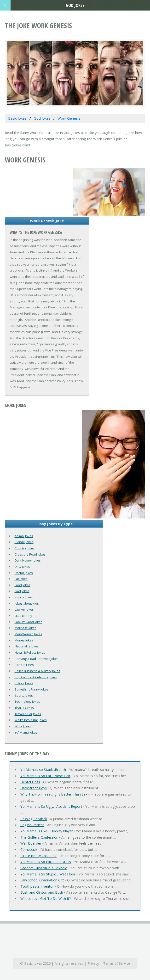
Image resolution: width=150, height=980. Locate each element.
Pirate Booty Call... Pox (38, 856)
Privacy (93, 963)
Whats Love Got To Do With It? (46, 898)
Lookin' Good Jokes (29, 622)
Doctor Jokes (24, 573)
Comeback (29, 849)
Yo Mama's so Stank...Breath (43, 769)
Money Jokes (24, 640)
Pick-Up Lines (24, 665)
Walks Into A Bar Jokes (31, 720)
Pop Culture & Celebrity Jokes (36, 677)
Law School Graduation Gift (42, 880)
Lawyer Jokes (24, 609)
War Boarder (31, 843)
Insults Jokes (24, 597)
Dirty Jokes (22, 567)
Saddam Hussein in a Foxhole (44, 868)
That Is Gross (24, 708)
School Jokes (24, 683)
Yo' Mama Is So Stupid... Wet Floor (48, 874)
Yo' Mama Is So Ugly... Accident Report (51, 806)
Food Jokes (23, 585)
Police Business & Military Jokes (37, 671)
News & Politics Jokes (30, 652)
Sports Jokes (24, 696)
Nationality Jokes (27, 646)
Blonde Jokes (24, 542)
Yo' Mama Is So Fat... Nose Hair (45, 776)
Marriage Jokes (26, 628)
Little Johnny (23, 616)
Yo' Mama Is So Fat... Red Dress (46, 862)
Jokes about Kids (27, 603)
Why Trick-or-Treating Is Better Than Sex (54, 794)
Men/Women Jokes (28, 634)
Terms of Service (117, 963)
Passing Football (34, 819)
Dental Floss (30, 782)
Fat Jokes (21, 579)
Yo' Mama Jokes (26, 732)
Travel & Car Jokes (28, 714)
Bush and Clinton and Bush (42, 892)
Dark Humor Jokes (28, 560)
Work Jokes (23, 726)
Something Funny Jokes (32, 689)
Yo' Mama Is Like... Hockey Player (47, 831)
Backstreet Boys (34, 788)
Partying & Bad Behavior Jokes (37, 659)
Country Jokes (25, 548)
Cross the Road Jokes (30, 554)
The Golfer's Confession (39, 837)
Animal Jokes (24, 536)
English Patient (32, 825)
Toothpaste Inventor (37, 886)
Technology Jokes (27, 702)
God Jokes (22, 591)
